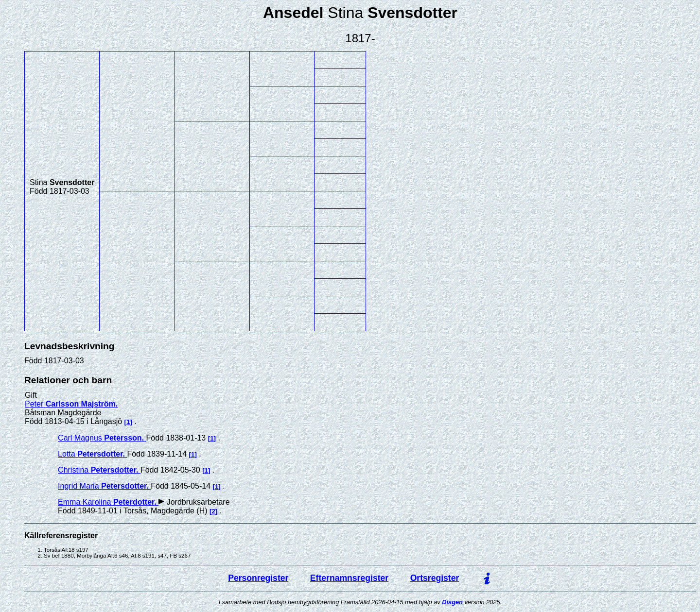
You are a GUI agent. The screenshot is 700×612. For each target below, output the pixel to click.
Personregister (258, 578)
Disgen (452, 602)
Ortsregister (435, 578)
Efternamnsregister (349, 578)
